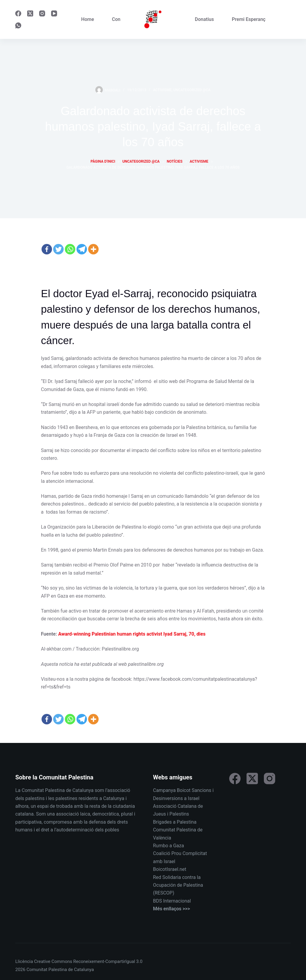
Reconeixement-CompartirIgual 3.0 (108, 961)
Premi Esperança (250, 19)
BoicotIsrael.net (170, 869)
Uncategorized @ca (192, 90)
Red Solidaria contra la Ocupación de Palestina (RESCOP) (178, 885)
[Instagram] (42, 13)
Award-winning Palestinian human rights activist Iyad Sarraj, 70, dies (132, 634)
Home (88, 19)
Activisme (162, 90)
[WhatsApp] (18, 25)
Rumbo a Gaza (169, 846)
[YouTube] (54, 13)
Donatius (204, 19)
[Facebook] (18, 13)
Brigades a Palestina (175, 822)
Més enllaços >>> (172, 909)
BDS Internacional (172, 901)
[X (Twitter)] (30, 13)
